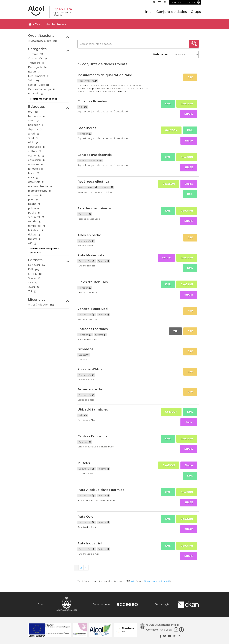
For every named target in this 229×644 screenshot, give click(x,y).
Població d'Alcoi (90, 369)
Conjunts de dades (50, 24)
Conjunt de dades (172, 12)
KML (168, 104)
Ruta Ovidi (86, 517)
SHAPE (189, 114)
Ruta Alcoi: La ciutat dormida (101, 490)
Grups (196, 12)
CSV (190, 77)
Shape (189, 141)
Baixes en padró (90, 389)
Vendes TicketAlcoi (93, 309)
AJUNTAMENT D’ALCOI (183, 2)
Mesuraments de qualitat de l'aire (105, 75)
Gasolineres (87, 128)
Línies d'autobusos (93, 282)
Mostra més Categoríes (44, 99)
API (133, 581)
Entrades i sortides (93, 329)
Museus (84, 463)
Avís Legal (166, 630)
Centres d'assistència (95, 155)
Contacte (152, 630)
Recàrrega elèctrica (93, 182)
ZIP (175, 331)
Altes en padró (89, 235)
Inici (149, 12)
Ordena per (160, 54)
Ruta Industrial (90, 543)
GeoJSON (187, 104)
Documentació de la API (157, 581)
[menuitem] (154, 3)
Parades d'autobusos (94, 208)
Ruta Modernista (91, 255)
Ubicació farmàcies (93, 409)
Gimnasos (85, 349)
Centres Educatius (92, 436)
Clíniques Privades (92, 101)
